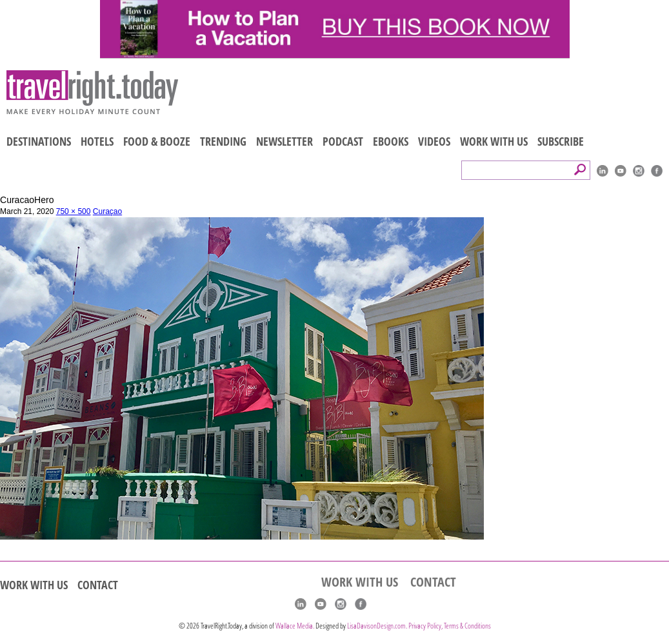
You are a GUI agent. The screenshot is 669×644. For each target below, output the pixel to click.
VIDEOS (434, 141)
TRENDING (223, 141)
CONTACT (98, 585)
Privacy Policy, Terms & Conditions (450, 626)
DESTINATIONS (39, 141)
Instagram (639, 171)
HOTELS (97, 141)
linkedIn (603, 171)
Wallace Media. (295, 626)
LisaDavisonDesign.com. (378, 626)
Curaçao (107, 211)
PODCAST (343, 141)
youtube (621, 171)
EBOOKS (391, 141)
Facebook (657, 171)
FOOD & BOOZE (157, 141)
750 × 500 (74, 211)
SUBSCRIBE (561, 141)
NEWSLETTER (285, 141)
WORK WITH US (494, 141)
